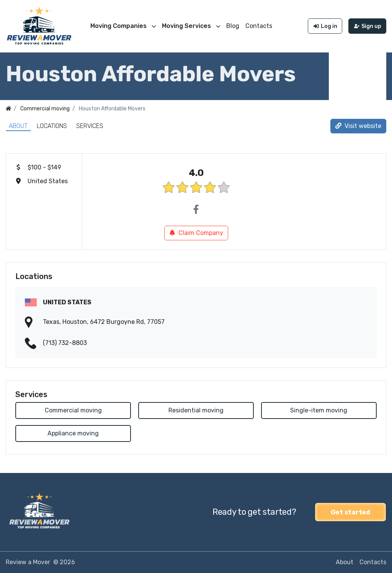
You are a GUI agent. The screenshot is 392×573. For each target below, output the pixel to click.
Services (90, 126)
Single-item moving (319, 410)
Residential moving (196, 410)
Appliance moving (73, 433)
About (18, 126)
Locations (52, 126)
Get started (350, 512)
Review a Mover (28, 562)
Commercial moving (73, 410)
